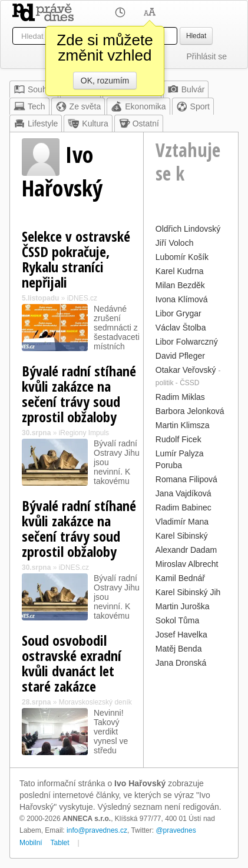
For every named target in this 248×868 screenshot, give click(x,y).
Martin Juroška (183, 606)
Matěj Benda (179, 649)
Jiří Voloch (175, 243)
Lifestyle (36, 123)
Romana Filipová (186, 479)
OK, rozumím (105, 81)
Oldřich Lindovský (188, 229)
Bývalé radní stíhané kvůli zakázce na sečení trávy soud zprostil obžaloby (79, 394)
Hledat (196, 36)
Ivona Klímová (182, 299)
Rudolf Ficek (178, 439)
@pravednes (176, 830)
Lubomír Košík (182, 257)
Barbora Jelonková (190, 411)
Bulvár (186, 89)
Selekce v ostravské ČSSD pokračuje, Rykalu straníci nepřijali (76, 259)
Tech (29, 106)
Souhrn (34, 89)
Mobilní (31, 843)
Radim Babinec (183, 508)
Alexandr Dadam (186, 550)
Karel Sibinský (182, 536)
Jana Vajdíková (183, 493)
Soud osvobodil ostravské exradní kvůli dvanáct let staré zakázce (72, 663)
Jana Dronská (181, 663)
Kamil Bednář (180, 578)
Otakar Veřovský (186, 370)
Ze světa (78, 106)
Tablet (60, 843)
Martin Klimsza (183, 425)
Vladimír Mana (182, 522)
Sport (193, 106)
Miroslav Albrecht (187, 564)
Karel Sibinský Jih (188, 592)
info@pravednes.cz (97, 830)
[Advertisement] (191, 706)
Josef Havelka (181, 635)
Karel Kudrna (180, 271)
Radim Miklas (180, 397)
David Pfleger (180, 356)
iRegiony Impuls (84, 433)
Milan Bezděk (180, 285)
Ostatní (139, 123)
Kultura (88, 123)
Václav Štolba (181, 328)
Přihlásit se (207, 56)
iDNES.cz (82, 298)
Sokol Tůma (177, 620)
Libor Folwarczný (187, 342)
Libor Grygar (178, 313)
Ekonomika (138, 106)
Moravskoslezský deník (95, 702)
